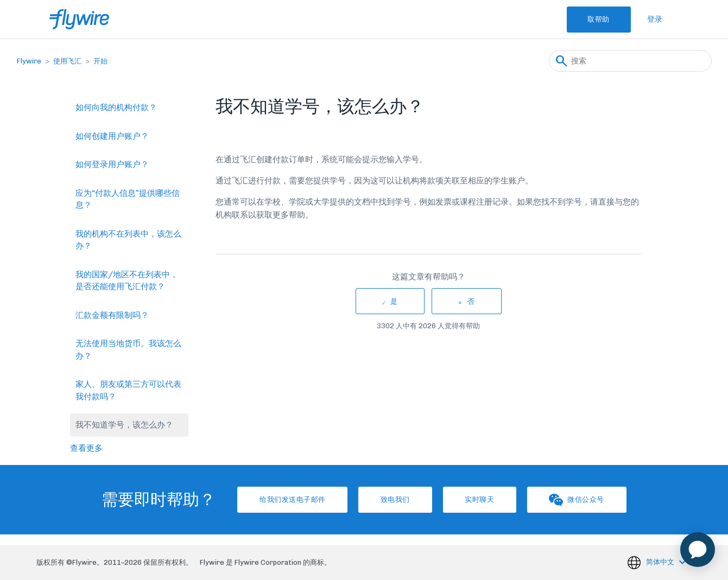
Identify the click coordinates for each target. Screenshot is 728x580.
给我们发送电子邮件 (281, 499)
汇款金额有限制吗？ (112, 315)
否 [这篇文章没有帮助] (471, 301)
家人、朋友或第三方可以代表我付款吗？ (128, 390)
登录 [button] (655, 19)
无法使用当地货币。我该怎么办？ (128, 350)
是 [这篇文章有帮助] (394, 301)
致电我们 (391, 499)
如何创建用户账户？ (112, 136)
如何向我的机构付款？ (116, 107)
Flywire (29, 61)
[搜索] (630, 61)
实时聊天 (484, 499)
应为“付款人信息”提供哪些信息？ (128, 199)
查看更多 (86, 448)
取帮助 (594, 19)
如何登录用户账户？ (112, 164)
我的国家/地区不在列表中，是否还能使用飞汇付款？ (127, 281)
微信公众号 (589, 500)
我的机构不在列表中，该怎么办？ (128, 240)
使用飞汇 (67, 61)
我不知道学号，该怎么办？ (124, 425)
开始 (100, 61)
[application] (698, 550)
